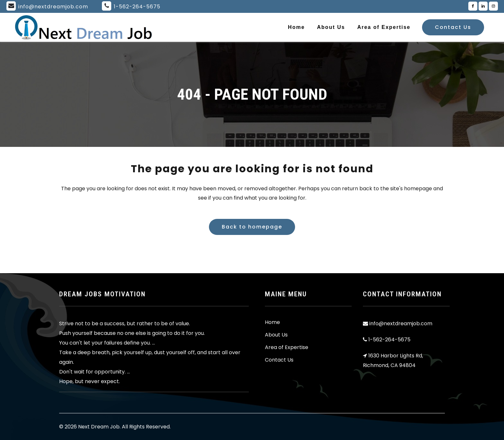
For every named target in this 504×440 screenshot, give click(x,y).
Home (272, 322)
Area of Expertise (287, 347)
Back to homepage (252, 227)
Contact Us (453, 27)
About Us (276, 335)
